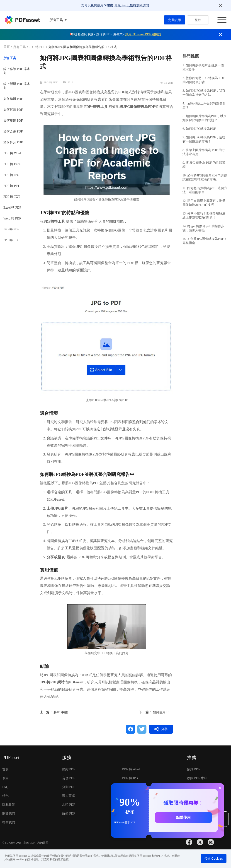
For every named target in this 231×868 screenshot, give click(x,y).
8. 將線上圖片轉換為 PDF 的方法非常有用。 (204, 152)
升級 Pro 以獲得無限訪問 (132, 5)
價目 (5, 778)
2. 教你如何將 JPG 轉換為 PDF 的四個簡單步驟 (204, 80)
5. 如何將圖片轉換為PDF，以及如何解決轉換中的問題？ (204, 118)
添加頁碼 (68, 796)
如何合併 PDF (13, 131)
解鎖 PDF (69, 814)
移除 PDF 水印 (197, 778)
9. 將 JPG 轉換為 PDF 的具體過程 (204, 165)
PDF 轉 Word (12, 153)
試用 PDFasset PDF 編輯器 (143, 34)
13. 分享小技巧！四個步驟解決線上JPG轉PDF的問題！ (204, 216)
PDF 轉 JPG (11, 175)
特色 (5, 796)
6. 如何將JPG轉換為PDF (199, 129)
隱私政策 (9, 805)
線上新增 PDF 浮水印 (17, 86)
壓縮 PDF (69, 769)
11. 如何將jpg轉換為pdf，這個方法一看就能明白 (205, 190)
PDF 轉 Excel (12, 164)
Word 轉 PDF (12, 218)
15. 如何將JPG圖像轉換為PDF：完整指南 (205, 241)
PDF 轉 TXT (12, 197)
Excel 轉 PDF (12, 208)
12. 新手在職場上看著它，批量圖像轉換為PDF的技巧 (204, 203)
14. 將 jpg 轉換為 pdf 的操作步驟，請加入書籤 (203, 228)
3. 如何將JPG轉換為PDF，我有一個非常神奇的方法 (204, 93)
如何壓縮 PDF (13, 121)
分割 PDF (69, 787)
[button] (107, 338)
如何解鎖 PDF (13, 110)
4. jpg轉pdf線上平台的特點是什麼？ (204, 105)
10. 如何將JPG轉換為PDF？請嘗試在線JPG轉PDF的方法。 (205, 177)
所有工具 (20, 47)
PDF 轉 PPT (11, 186)
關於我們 (9, 814)
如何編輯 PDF (13, 99)
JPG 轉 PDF (37, 47)
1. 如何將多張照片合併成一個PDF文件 (203, 67)
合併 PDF (69, 778)
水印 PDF (69, 805)
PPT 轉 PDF (11, 240)
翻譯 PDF (193, 769)
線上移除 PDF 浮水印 (17, 71)
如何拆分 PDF (13, 142)
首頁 (7, 47)
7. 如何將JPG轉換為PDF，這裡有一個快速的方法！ (204, 139)
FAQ (5, 787)
